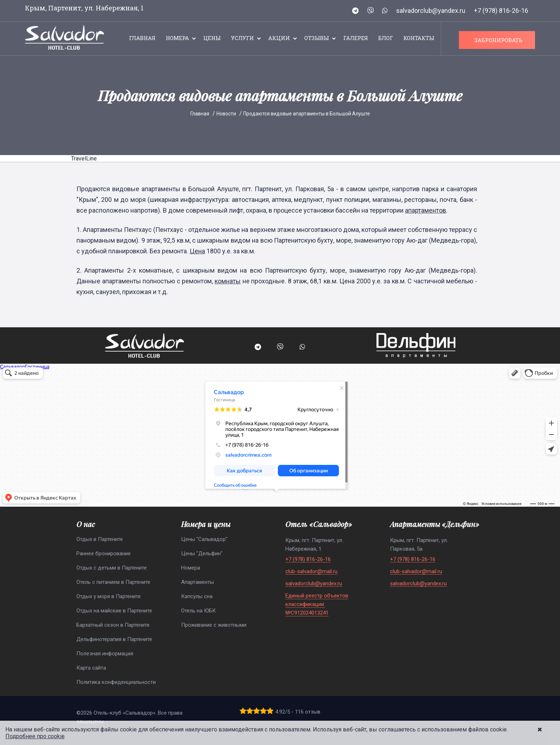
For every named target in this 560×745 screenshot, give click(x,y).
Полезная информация (105, 654)
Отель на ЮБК (198, 611)
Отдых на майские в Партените (114, 611)
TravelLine (84, 158)
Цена (197, 251)
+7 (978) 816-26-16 (501, 11)
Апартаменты (197, 582)
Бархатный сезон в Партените (113, 625)
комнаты (228, 281)
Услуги (242, 38)
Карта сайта (91, 668)
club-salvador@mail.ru (311, 572)
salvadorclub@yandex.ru (431, 11)
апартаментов (426, 210)
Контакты (419, 38)
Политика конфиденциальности (116, 682)
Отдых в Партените (100, 539)
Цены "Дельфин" (202, 553)
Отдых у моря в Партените (109, 596)
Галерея (356, 38)
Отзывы (317, 38)
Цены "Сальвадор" (204, 539)
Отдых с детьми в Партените (112, 568)
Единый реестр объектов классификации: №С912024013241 (317, 604)
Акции (279, 38)
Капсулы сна (197, 596)
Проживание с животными (214, 625)
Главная (142, 38)
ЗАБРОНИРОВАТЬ (498, 40)
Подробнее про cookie (35, 736)
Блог (386, 38)
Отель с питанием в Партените (113, 582)
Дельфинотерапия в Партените (114, 639)
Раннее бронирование (104, 553)
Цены (212, 38)
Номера (177, 38)
